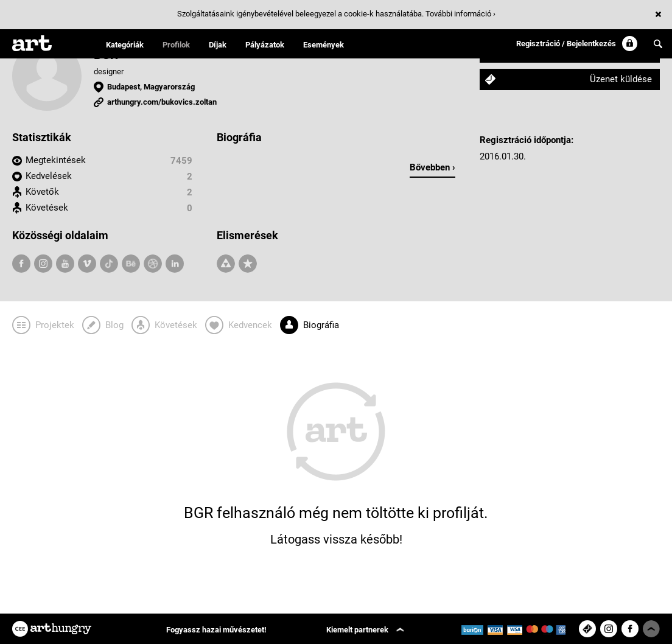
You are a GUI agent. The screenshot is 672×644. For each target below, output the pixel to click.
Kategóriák (125, 45)
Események (324, 45)
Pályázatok (265, 45)
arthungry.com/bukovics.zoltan (162, 102)
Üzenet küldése (621, 79)
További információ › (460, 14)
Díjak (218, 45)
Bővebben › (432, 167)
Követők (42, 192)
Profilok (176, 45)
